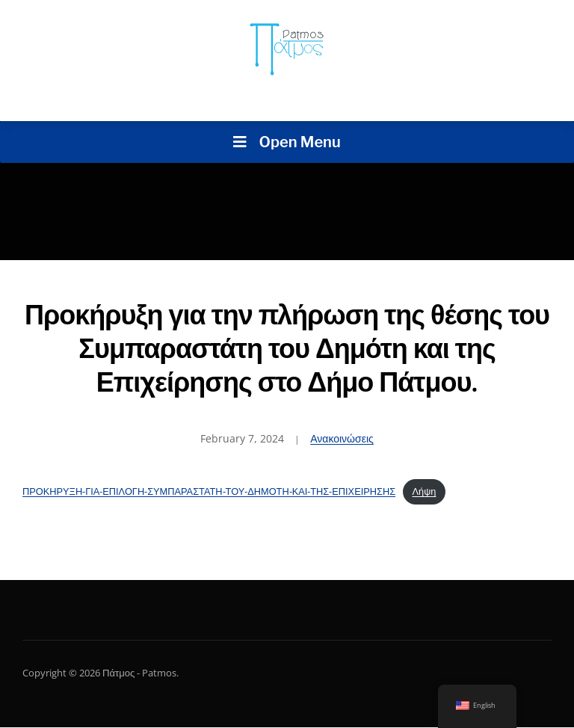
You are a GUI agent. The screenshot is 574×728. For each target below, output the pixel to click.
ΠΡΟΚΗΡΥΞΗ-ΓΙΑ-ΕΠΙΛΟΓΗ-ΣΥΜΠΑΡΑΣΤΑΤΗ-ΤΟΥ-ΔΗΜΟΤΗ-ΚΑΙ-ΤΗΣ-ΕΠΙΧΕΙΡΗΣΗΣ (209, 491)
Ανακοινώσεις (342, 438)
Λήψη (424, 491)
